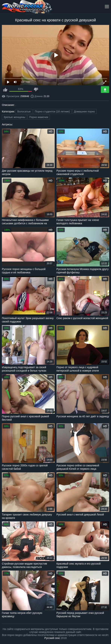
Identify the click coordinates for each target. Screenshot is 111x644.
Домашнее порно (84, 111)
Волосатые (24, 111)
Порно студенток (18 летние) (52, 111)
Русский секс (52, 638)
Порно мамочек (39, 117)
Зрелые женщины (14, 117)
